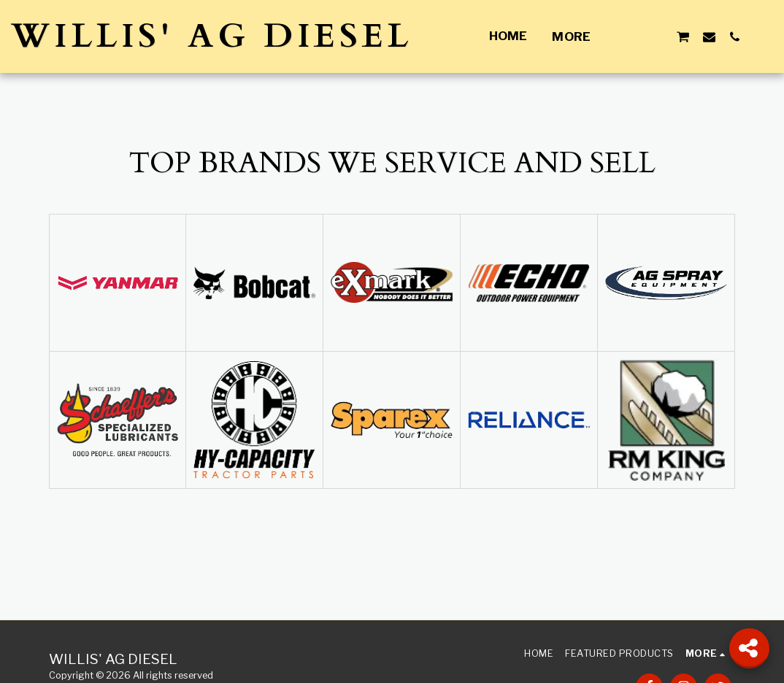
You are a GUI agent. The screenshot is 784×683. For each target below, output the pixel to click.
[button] (631, 36)
